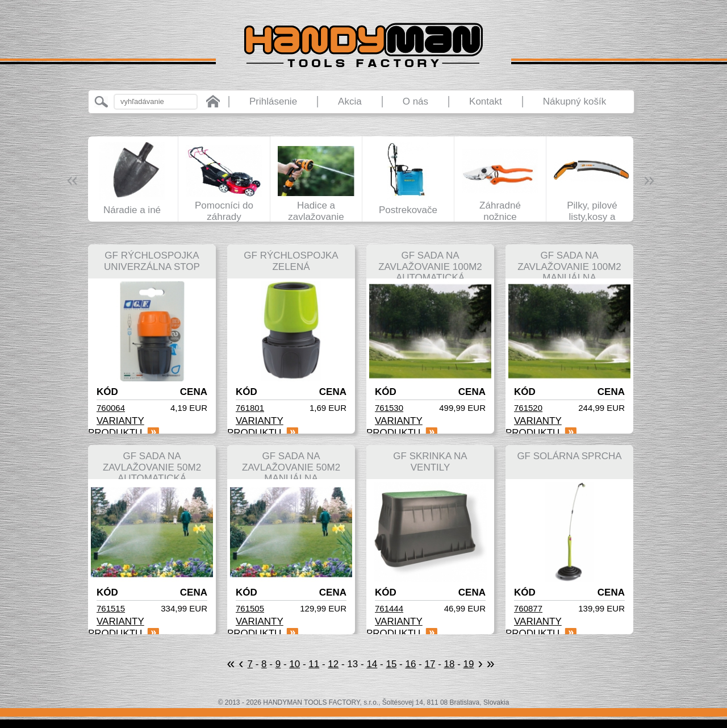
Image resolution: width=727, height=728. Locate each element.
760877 (528, 608)
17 (430, 664)
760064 (111, 408)
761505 (250, 608)
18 (450, 664)
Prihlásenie (273, 101)
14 (372, 664)
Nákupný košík (575, 101)
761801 (250, 408)
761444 (389, 608)
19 (469, 664)
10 (294, 664)
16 (410, 664)
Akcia (350, 101)
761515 (111, 608)
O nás (415, 101)
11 (314, 664)
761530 (389, 408)
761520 (528, 408)
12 (333, 664)
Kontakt (486, 101)
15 (391, 664)
